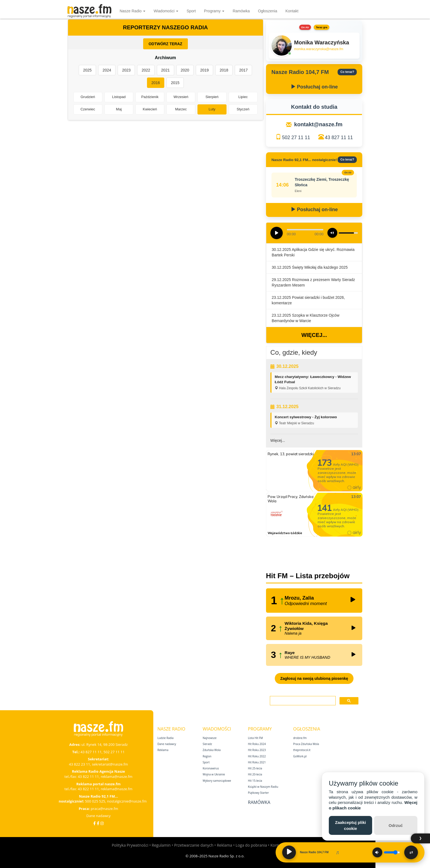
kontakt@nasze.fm (318, 124)
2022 (146, 70)
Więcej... (314, 335)
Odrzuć (396, 825)
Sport (191, 11)
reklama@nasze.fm (116, 777)
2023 (126, 70)
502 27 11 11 (296, 137)
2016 (156, 83)
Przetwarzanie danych (194, 845)
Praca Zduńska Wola (306, 744)
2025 (87, 70)
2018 (224, 70)
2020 (185, 70)
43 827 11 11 (339, 137)
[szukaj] (302, 701)
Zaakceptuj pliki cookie (351, 825)
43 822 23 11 (79, 764)
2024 (107, 70)
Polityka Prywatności (130, 845)
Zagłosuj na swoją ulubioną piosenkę (314, 678)
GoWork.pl (300, 756)
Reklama (163, 750)
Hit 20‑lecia (255, 774)
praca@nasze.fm (104, 809)
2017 (243, 70)
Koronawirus (211, 768)
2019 (204, 70)
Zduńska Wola (212, 750)
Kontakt (292, 11)
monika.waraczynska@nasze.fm (319, 49)
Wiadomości (166, 11)
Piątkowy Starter (258, 793)
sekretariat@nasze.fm (110, 764)
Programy (214, 11)
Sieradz (207, 744)
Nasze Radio (132, 11)
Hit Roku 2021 (257, 762)
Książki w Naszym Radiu (263, 787)
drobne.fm (300, 738)
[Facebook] (94, 823)
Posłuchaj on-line (314, 87)
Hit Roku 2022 (257, 756)
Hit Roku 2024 (257, 744)
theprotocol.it (302, 750)
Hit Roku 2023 (257, 750)
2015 (175, 83)
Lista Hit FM (255, 738)
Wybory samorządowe (217, 781)
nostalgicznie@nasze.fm (127, 801)
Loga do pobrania (251, 845)
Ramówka (241, 11)
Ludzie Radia (166, 738)
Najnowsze (210, 738)
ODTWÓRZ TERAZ (166, 44)
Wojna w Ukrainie (214, 774)
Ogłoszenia (268, 11)
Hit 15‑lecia (255, 781)
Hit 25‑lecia (255, 768)
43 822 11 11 (88, 777)
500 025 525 (95, 801)
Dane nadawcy (99, 816)
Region (207, 756)
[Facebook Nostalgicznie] (98, 823)
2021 (166, 70)
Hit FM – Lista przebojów (308, 576)
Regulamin (161, 845)
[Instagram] (102, 823)
